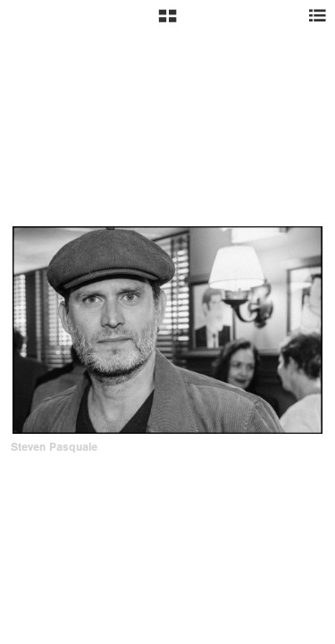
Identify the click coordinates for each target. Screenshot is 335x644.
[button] (167, 22)
